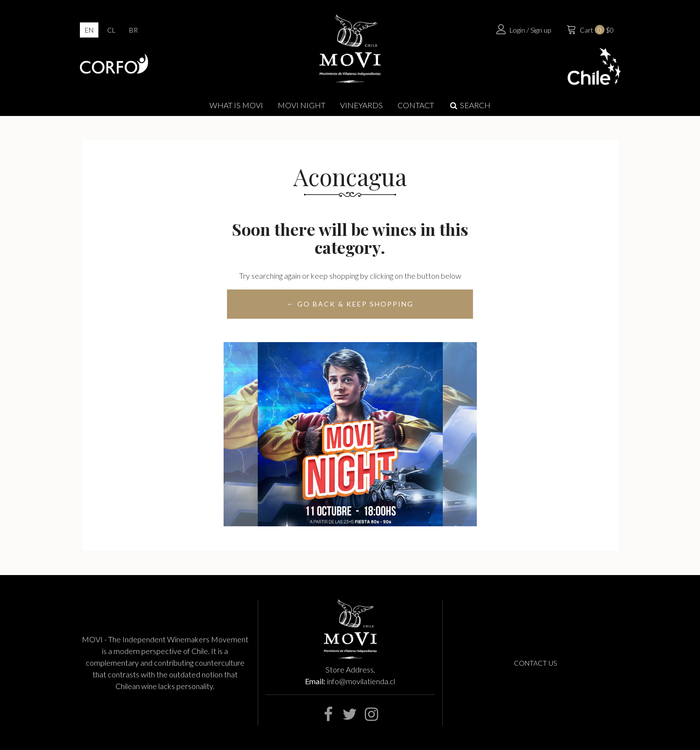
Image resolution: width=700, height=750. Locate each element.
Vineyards (361, 105)
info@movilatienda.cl (361, 681)
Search (470, 105)
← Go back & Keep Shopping (350, 304)
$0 (589, 29)
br (133, 30)
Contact (416, 105)
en (89, 30)
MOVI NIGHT (302, 105)
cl (111, 30)
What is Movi (236, 105)
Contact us (535, 663)
